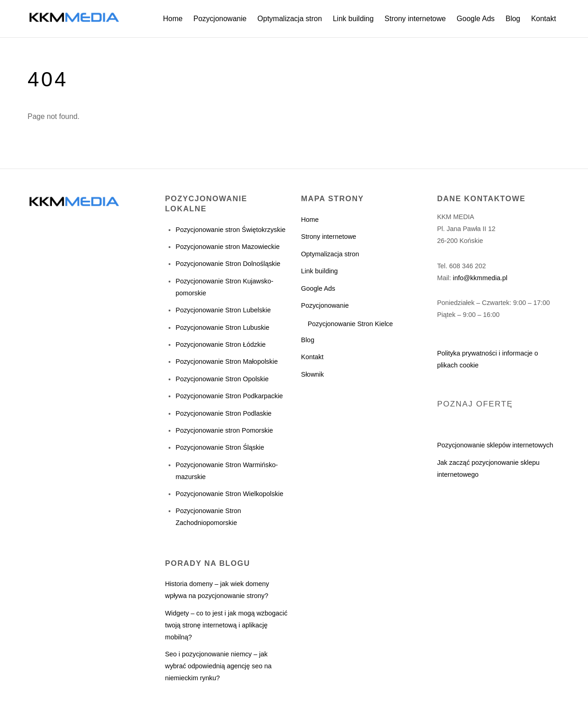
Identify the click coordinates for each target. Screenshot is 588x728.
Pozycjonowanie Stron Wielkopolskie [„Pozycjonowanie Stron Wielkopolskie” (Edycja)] (229, 494)
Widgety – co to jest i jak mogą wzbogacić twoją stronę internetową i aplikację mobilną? (226, 625)
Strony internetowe (415, 19)
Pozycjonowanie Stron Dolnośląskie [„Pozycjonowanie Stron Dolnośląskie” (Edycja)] (228, 264)
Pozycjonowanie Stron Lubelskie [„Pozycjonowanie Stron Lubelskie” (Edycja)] (223, 310)
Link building (353, 19)
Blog (513, 19)
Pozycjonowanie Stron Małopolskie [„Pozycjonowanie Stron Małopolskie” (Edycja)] (226, 361)
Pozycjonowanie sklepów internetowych (495, 445)
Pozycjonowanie (220, 19)
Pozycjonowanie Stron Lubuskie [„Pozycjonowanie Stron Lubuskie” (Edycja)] (222, 327)
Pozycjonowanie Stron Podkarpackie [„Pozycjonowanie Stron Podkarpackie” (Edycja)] (229, 396)
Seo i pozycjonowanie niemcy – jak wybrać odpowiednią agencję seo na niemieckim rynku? (218, 666)
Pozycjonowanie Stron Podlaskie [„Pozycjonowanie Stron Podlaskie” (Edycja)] (223, 413)
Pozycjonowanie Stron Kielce (351, 324)
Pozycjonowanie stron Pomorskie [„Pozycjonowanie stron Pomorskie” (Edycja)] (224, 430)
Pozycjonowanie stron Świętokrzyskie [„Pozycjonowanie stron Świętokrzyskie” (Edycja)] (230, 230)
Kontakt (543, 19)
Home (173, 19)
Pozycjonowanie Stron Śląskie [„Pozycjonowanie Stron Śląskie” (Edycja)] (220, 447)
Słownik (312, 374)
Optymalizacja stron (290, 19)
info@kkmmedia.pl (480, 278)
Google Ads (476, 19)
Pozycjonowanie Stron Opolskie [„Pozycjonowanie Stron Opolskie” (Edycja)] (222, 379)
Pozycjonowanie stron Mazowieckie (227, 247)
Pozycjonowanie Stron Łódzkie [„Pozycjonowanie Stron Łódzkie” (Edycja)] (220, 344)
